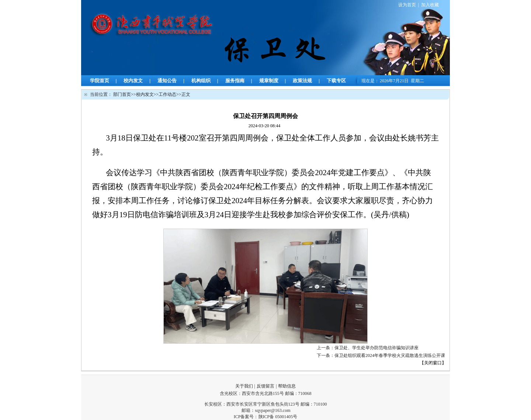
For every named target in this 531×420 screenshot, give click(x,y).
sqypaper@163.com (273, 410)
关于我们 (244, 386)
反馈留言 (265, 386)
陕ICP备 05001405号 (278, 417)
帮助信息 (287, 386)
